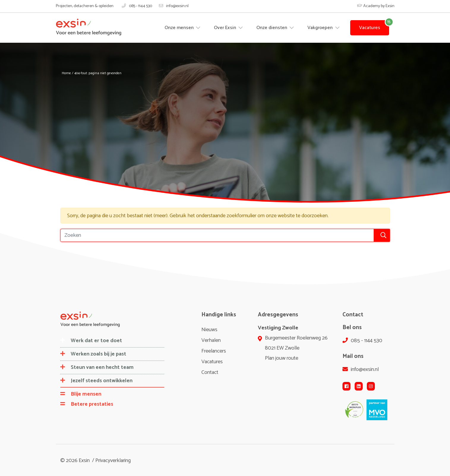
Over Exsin (226, 28)
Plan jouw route (282, 358)
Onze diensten (272, 28)
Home (66, 73)
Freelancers (214, 351)
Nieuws (209, 330)
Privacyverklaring (113, 461)
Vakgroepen (321, 28)
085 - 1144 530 (137, 6)
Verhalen (211, 340)
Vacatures (370, 28)
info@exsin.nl (174, 6)
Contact (210, 372)
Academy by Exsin (376, 6)
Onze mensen (180, 28)
